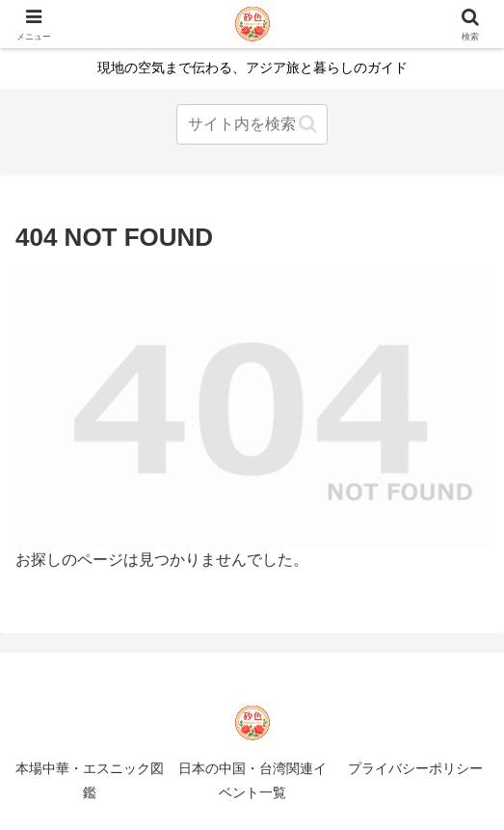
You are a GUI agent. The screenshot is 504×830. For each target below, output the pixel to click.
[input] (252, 124)
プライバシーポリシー (415, 768)
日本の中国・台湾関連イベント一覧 (252, 780)
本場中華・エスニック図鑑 (90, 780)
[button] (308, 124)
